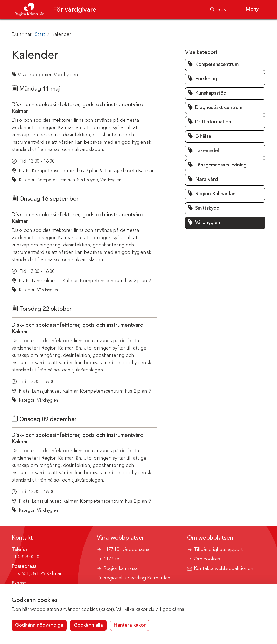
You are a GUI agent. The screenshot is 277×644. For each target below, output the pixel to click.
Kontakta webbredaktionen (223, 569)
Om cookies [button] (207, 559)
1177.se (111, 559)
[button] (225, 65)
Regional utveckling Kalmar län (137, 578)
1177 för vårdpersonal (127, 550)
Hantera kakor (130, 625)
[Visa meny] (247, 9)
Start (40, 34)
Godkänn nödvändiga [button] (39, 625)
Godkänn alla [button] (88, 625)
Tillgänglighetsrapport (218, 550)
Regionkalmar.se (121, 569)
